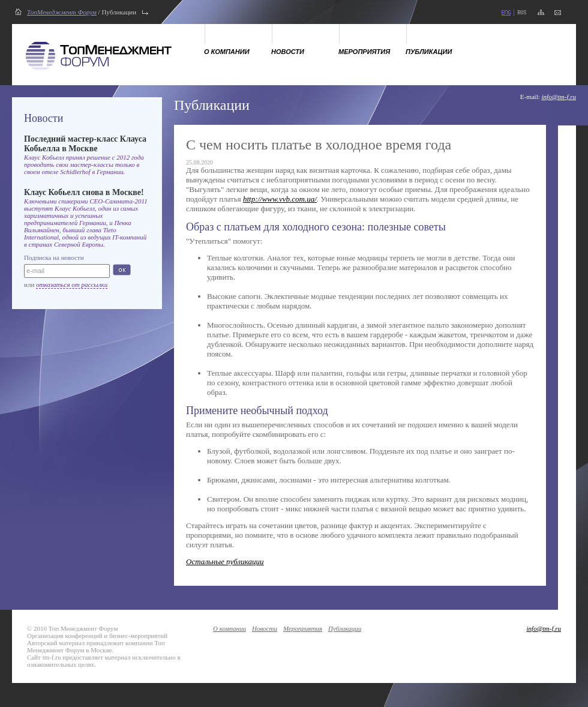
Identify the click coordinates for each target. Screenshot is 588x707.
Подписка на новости (54, 257)
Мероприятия (364, 52)
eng (506, 13)
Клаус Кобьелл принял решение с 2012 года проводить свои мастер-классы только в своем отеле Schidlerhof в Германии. (84, 164)
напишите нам (558, 13)
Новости (288, 52)
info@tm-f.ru (559, 97)
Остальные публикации (225, 561)
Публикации (429, 52)
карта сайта (541, 13)
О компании (227, 52)
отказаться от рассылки (72, 284)
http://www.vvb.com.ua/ (280, 199)
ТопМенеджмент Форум (62, 12)
